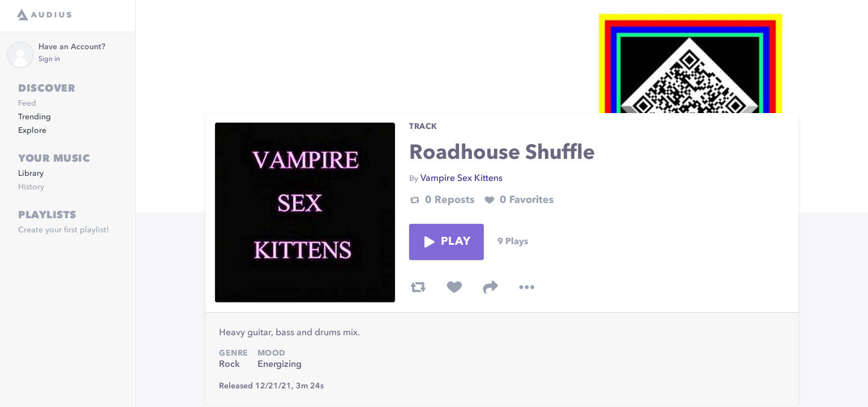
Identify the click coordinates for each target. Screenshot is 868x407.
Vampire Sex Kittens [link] (461, 179)
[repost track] (418, 287)
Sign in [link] (49, 59)
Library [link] (31, 174)
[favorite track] (454, 287)
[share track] (491, 287)
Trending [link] (35, 117)
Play (446, 242)
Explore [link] (32, 131)
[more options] (527, 287)
